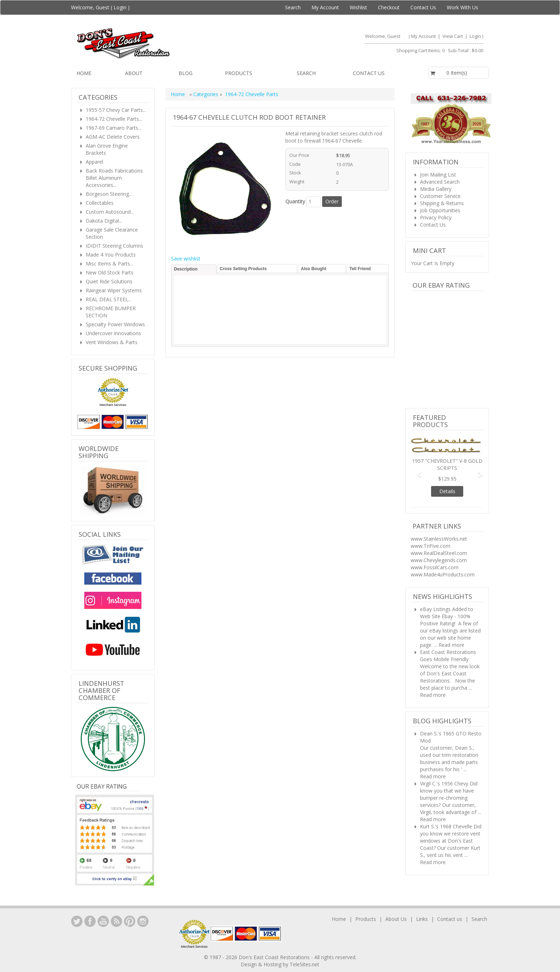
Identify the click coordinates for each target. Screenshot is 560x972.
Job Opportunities (440, 210)
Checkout (389, 7)
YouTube (103, 921)
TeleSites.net (304, 964)
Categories (206, 94)
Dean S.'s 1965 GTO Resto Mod (451, 737)
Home (84, 73)
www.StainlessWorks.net (439, 539)
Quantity (295, 201)
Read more (451, 645)
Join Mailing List (438, 175)
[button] (416, 471)
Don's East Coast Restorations (275, 957)
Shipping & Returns (442, 203)
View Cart (453, 36)
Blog (186, 73)
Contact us (369, 73)
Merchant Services (113, 405)
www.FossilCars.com (435, 567)
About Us (396, 919)
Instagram (143, 921)
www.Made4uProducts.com (443, 574)
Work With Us (462, 7)
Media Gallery (436, 189)
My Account (325, 7)
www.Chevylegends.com (439, 560)
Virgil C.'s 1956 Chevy (444, 783)
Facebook (90, 921)
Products (239, 73)
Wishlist (358, 7)
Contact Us (423, 7)
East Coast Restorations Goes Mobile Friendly (448, 656)
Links (422, 919)
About (134, 73)
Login (120, 7)
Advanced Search (440, 182)
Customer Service (440, 196)
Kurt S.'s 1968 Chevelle (446, 826)
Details (447, 491)
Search (293, 7)
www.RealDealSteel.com (439, 553)
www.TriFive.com (431, 546)
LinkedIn (77, 921)
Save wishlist (186, 259)
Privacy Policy (436, 217)
